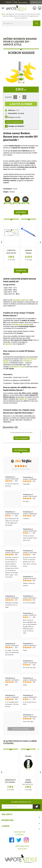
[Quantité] (20, 97)
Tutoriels (8, 2)
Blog (15, 2)
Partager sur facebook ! (16, 126)
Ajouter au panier (21, 104)
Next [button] (40, 243)
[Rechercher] (21, 23)
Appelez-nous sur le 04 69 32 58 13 (22, 847)
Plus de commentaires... (21, 729)
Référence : (12, 110)
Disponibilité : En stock (16, 113)
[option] (12, 244)
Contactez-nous (36, 2)
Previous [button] (2, 243)
